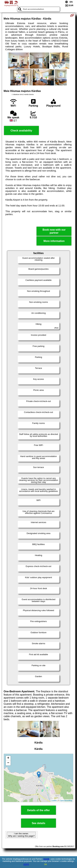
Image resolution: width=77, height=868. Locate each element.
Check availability (21, 131)
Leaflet (54, 800)
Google (46, 859)
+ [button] (8, 758)
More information (54, 241)
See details (38, 823)
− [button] (8, 763)
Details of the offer (38, 810)
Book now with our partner (54, 231)
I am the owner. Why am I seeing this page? (21, 835)
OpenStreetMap (66, 800)
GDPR (26, 864)
